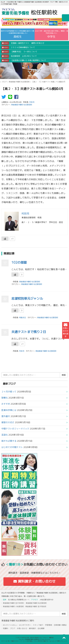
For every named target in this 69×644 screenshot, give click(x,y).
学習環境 (48, 625)
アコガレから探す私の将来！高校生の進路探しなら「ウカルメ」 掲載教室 (35, 638)
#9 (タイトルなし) (10, 625)
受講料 (5, 628)
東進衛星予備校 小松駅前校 (13, 606)
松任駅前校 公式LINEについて (19, 56)
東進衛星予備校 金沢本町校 (13, 603)
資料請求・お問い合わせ (34, 581)
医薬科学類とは (9, 410)
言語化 (5, 435)
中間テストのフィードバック (15, 429)
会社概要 (41, 628)
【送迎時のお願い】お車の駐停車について (24, 60)
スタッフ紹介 (38, 625)
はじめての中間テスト (12, 447)
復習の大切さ (8, 422)
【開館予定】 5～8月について (19, 52)
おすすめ (6, 404)
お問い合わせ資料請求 (65, 330)
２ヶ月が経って (9, 392)
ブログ (4, 82)
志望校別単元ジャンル (27, 298)
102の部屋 (19, 262)
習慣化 (5, 398)
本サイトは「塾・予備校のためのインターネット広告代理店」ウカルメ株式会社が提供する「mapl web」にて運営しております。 (35, 641)
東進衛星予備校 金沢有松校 (36, 606)
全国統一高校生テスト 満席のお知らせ (23, 43)
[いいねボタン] (5, 239)
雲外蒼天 (6, 416)
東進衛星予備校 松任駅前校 (19, 82)
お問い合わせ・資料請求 (26, 628)
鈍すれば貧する (9, 441)
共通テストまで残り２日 (29, 332)
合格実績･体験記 (60, 625)
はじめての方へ (25, 625)
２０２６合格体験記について (18, 47)
